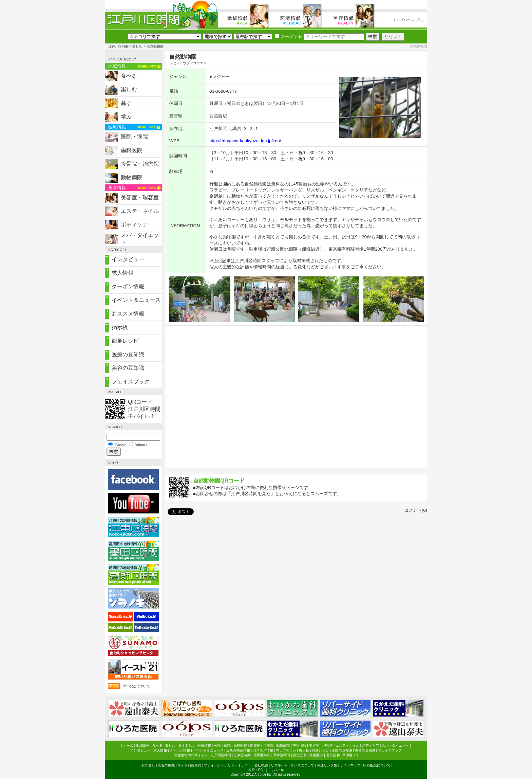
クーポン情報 (128, 286)
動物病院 (132, 177)
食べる (129, 76)
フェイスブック (131, 382)
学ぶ (126, 117)
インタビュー (128, 259)
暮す (126, 103)
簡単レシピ (125, 341)
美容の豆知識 (128, 368)
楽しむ (137, 46)
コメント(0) (416, 510)
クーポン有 (289, 37)
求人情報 (122, 273)
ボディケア (134, 225)
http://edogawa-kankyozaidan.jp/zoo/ (245, 141)
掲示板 (120, 327)
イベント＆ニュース (136, 300)
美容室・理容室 (140, 197)
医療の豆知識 (128, 354)
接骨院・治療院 (140, 164)
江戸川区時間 (118, 46)
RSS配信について (136, 686)
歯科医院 (132, 150)
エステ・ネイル (140, 211)
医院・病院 (134, 137)
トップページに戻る (408, 20)
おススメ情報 (128, 314)
